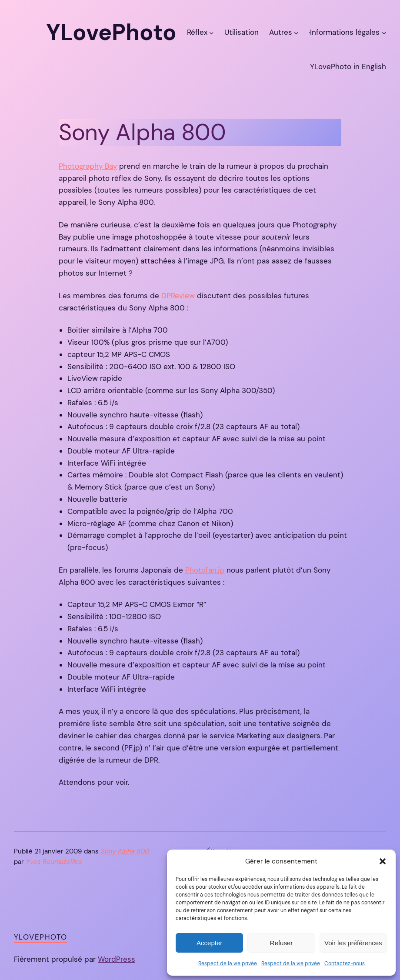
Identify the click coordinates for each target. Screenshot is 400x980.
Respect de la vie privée (228, 963)
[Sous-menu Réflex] (211, 33)
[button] (383, 861)
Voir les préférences (353, 943)
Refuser (282, 943)
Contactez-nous (345, 963)
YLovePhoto (40, 937)
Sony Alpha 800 (125, 851)
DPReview (178, 296)
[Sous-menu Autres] (296, 33)
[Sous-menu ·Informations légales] (384, 33)
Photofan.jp (205, 570)
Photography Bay (88, 166)
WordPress (117, 959)
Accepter (209, 943)
